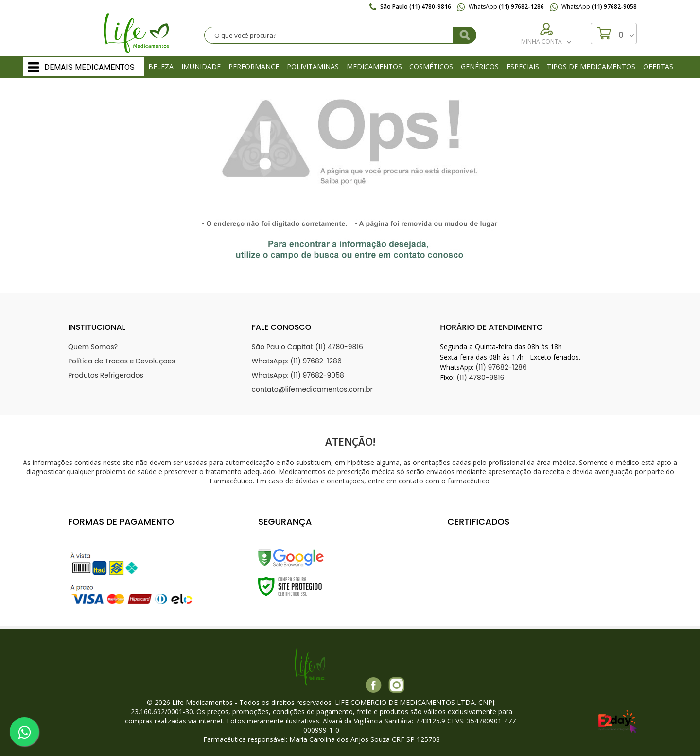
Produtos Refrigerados (106, 375)
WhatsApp (501, 7)
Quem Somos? (93, 347)
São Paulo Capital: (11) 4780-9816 (307, 347)
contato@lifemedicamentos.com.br (312, 389)
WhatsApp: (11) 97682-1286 (297, 361)
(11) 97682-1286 (501, 367)
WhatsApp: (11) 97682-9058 (298, 375)
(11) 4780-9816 (480, 378)
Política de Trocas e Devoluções (122, 361)
